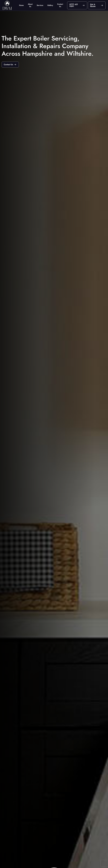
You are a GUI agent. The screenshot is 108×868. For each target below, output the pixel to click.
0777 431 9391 (74, 5)
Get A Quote (93, 5)
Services (40, 5)
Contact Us (60, 5)
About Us (30, 5)
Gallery (50, 5)
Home (21, 5)
